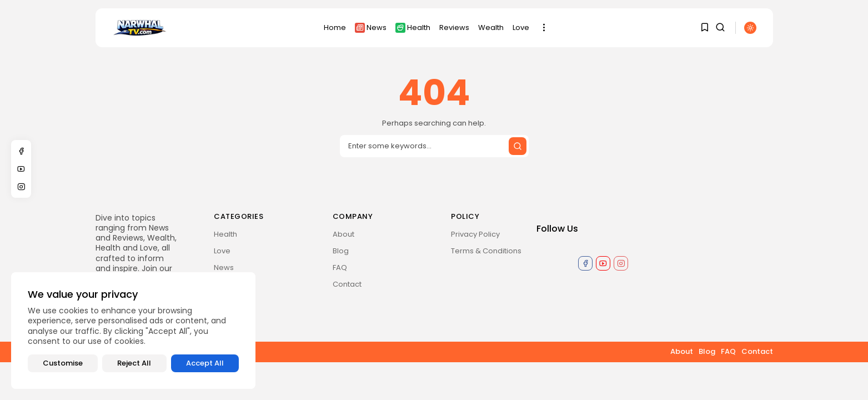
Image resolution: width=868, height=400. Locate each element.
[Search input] (434, 146)
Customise (63, 363)
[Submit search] (518, 146)
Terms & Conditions (486, 251)
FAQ (340, 267)
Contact (347, 284)
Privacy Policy (475, 234)
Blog (341, 251)
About (343, 234)
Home (335, 27)
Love (521, 27)
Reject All (134, 363)
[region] (133, 331)
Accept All (205, 363)
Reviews (454, 27)
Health (413, 27)
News (371, 27)
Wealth (491, 27)
